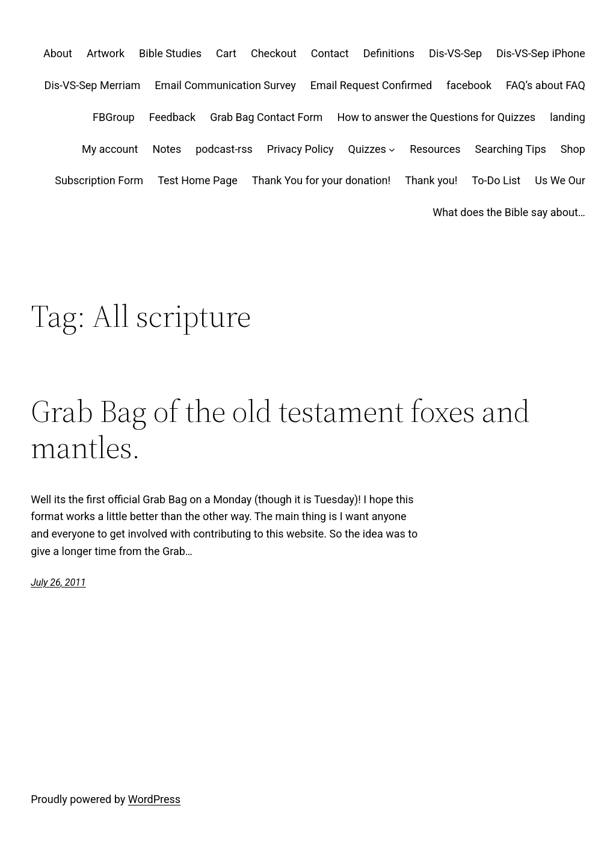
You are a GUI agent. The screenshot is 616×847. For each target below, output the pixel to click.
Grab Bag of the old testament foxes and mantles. (280, 429)
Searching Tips (510, 149)
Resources (435, 149)
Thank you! (431, 180)
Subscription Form (99, 180)
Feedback (172, 117)
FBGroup (114, 117)
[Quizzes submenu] (392, 150)
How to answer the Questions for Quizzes (436, 117)
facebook (469, 85)
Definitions (389, 53)
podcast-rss (224, 149)
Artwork (106, 53)
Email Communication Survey (225, 85)
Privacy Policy (300, 149)
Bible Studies (170, 53)
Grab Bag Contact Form (266, 117)
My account (110, 149)
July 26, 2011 (58, 582)
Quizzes (367, 149)
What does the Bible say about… (509, 212)
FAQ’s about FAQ (546, 85)
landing (568, 117)
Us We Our (560, 180)
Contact (330, 53)
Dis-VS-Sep (455, 53)
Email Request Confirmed (371, 85)
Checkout (274, 53)
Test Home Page (198, 180)
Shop (573, 149)
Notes (167, 149)
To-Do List (496, 180)
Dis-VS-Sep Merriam (93, 85)
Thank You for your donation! (321, 180)
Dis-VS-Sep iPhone (541, 53)
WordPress (154, 799)
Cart (226, 53)
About (58, 53)
